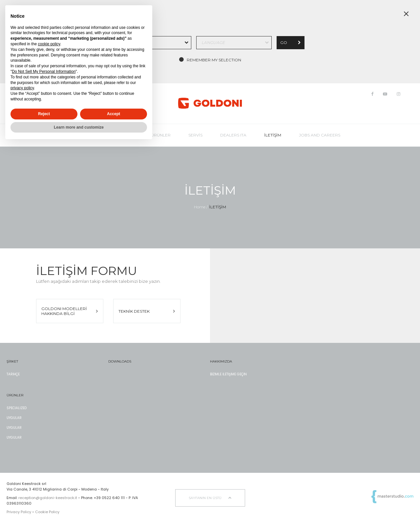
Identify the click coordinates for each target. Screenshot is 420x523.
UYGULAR (14, 418)
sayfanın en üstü (210, 498)
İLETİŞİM (218, 207)
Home (200, 207)
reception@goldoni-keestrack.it (48, 498)
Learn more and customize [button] (79, 127)
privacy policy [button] (22, 88)
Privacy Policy (19, 512)
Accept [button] (114, 114)
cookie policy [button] (49, 44)
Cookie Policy (47, 512)
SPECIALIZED (17, 408)
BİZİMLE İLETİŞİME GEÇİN (228, 374)
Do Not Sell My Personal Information (44, 72)
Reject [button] (44, 114)
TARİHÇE (13, 374)
